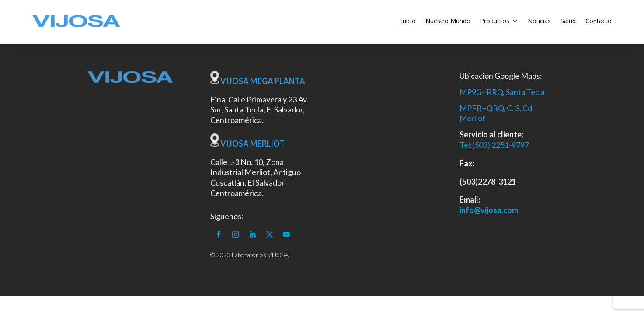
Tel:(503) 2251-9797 (494, 145)
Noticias (539, 21)
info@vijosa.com (489, 210)
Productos (495, 21)
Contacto (599, 21)
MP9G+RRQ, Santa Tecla (502, 92)
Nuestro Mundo (448, 21)
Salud (568, 21)
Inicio (408, 21)
